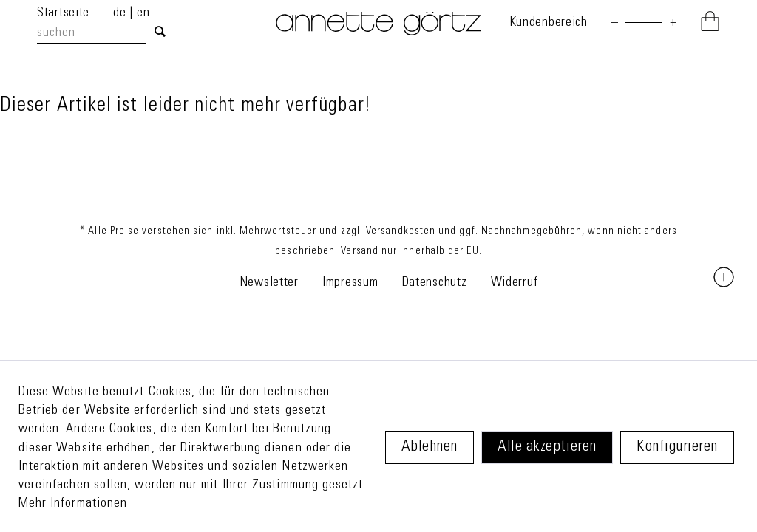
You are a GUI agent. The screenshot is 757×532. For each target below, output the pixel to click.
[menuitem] (105, 34)
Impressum (350, 283)
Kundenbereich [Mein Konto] (549, 23)
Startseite (63, 13)
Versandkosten (401, 232)
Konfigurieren (677, 447)
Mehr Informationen (73, 504)
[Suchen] (160, 33)
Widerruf (515, 283)
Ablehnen (430, 447)
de (121, 13)
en (143, 13)
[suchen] (91, 34)
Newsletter (269, 283)
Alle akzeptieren (547, 447)
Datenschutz (435, 283)
